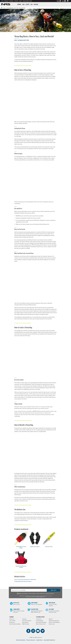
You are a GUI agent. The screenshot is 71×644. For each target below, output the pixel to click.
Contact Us (39, 619)
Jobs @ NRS (12, 621)
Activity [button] (28, 5)
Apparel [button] (19, 5)
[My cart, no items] (68, 1)
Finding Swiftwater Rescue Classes (23, 581)
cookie (41, 597)
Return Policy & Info (41, 624)
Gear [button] (23, 5)
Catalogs (24, 619)
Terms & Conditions (21, 640)
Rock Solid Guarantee (41, 622)
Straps (16, 1)
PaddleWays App (27, 1)
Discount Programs (27, 621)
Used (20, 1)
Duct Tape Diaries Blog (15, 624)
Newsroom (12, 622)
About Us (12, 619)
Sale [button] (32, 5)
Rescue (6, 1)
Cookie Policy (39, 640)
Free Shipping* (40, 621)
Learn (4, 8)
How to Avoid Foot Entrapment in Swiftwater (25, 579)
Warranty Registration (54, 621)
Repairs (51, 619)
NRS (2, 1)
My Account (52, 624)
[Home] (2, 8)
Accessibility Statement (49, 640)
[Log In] (64, 1)
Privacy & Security (31, 640)
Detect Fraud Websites (54, 622)
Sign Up (53, 590)
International (25, 622)
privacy (38, 597)
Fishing (11, 1)
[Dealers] (59, 1)
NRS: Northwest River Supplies (6, 4)
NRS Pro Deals (26, 624)
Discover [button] (36, 5)
